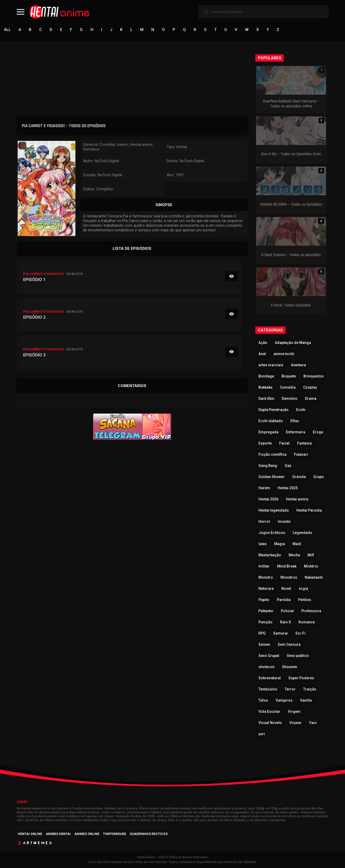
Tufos (263, 701)
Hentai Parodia (309, 511)
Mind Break (287, 566)
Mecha (294, 555)
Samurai (281, 634)
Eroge (318, 432)
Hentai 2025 (288, 488)
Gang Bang (268, 466)
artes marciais (271, 365)
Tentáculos (268, 689)
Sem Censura (289, 645)
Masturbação (270, 555)
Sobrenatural (270, 678)
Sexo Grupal (269, 656)
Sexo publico (298, 656)
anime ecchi (284, 354)
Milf (311, 555)
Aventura (298, 365)
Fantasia (304, 443)
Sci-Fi (300, 634)
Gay (288, 466)
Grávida (299, 477)
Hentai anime (297, 499)
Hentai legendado (274, 511)
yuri (262, 734)
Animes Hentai (58, 834)
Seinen (264, 645)
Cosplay (310, 388)
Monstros (289, 578)
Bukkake (265, 388)
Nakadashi (314, 578)
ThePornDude (115, 834)
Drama (311, 399)
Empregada (268, 432)
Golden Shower (272, 477)
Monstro (266, 578)
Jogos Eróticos (272, 533)
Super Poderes (301, 678)
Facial (284, 443)
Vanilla (306, 701)
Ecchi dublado (271, 421)
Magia (280, 544)
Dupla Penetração (274, 410)
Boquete (289, 376)
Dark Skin (266, 399)
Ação (263, 343)
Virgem (294, 712)
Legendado (302, 533)
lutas (263, 544)
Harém (264, 488)
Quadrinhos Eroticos (149, 834)
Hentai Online (30, 834)
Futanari (301, 455)
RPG (262, 634)
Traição (310, 689)
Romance (307, 622)
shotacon (266, 667)
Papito (264, 600)
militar (264, 566)
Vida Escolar (269, 712)
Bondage (266, 376)
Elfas (295, 421)
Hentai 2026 (268, 499)
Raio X (285, 622)
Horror (264, 522)
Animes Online (87, 834)
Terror (290, 689)
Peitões (305, 600)
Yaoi (313, 723)
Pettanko (266, 611)
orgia (303, 589)
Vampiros (284, 701)
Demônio (290, 399)
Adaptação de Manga (293, 343)
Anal (262, 354)
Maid (297, 544)
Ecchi (301, 410)
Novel (286, 589)
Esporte (265, 443)
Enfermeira (296, 432)
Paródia (284, 600)
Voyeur (295, 723)
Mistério (311, 566)
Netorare (266, 589)
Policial (287, 611)
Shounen (290, 667)
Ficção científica (272, 455)
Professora (311, 611)
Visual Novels (270, 723)
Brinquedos (314, 376)
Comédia (288, 388)
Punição (265, 622)
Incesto (284, 522)
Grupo (319, 477)
